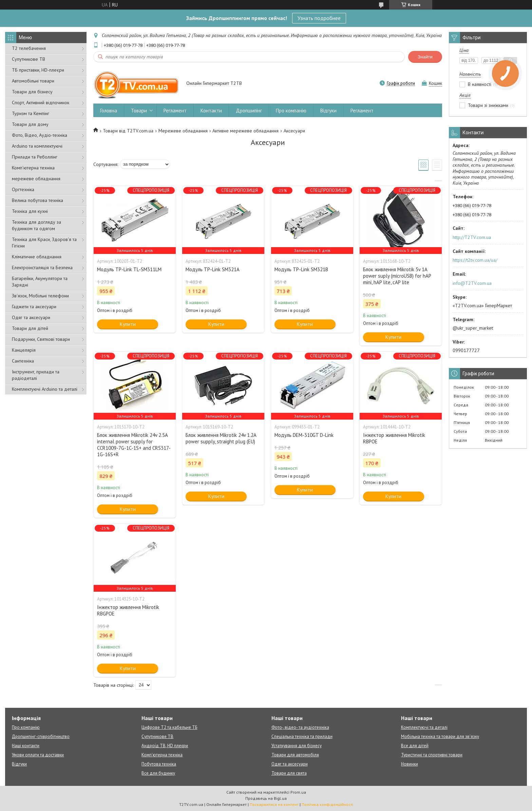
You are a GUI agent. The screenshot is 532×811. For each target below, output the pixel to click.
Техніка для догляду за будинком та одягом (36, 225)
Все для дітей (415, 746)
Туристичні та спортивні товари (432, 755)
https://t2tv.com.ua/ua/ (475, 260)
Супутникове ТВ (28, 59)
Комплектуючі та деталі (424, 727)
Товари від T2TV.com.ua (128, 131)
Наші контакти (26, 746)
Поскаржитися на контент (274, 804)
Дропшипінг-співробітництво (41, 736)
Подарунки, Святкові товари (41, 339)
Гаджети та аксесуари (34, 307)
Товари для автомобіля (295, 755)
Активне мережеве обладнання (245, 131)
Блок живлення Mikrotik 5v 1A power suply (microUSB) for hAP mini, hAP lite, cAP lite (397, 276)
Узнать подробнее (319, 18)
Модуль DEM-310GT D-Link (304, 435)
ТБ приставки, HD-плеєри (38, 70)
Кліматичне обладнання (37, 257)
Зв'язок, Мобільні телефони (40, 296)
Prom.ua (298, 792)
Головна (109, 110)
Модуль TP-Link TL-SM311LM (129, 269)
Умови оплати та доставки (38, 755)
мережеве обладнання (36, 179)
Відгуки (328, 110)
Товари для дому (30, 124)
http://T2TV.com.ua (472, 237)
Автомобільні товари (33, 81)
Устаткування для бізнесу (297, 746)
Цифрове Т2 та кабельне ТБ (169, 727)
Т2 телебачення (29, 48)
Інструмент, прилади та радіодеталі (36, 375)
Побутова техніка (159, 764)
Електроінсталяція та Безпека (42, 268)
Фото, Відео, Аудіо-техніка (40, 135)
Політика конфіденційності (327, 804)
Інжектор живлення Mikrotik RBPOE (394, 438)
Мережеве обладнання (183, 131)
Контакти (211, 110)
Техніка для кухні (30, 211)
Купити (128, 324)
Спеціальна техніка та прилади (302, 736)
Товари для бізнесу (32, 92)
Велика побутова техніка (37, 200)
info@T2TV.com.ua (472, 283)
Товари (139, 110)
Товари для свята (289, 773)
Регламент (175, 110)
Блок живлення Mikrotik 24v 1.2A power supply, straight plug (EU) (221, 438)
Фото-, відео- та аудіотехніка (300, 727)
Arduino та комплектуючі (37, 146)
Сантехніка (23, 361)
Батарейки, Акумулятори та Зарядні (40, 282)
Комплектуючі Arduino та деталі (45, 389)
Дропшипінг (249, 110)
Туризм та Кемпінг (31, 113)
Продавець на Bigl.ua (266, 798)
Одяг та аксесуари (31, 317)
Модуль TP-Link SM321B (301, 269)
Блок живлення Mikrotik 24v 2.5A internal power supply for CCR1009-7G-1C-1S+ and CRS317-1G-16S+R (134, 445)
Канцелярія (24, 350)
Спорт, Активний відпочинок (41, 103)
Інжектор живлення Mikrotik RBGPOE (128, 610)
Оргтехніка (23, 189)
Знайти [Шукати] (425, 57)
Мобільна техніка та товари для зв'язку (440, 736)
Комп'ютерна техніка (33, 168)
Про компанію (291, 110)
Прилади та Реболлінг (35, 157)
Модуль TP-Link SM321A (213, 269)
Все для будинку (158, 773)
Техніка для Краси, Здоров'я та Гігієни (44, 243)
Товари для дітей (30, 328)
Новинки (410, 764)
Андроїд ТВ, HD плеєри (165, 746)
